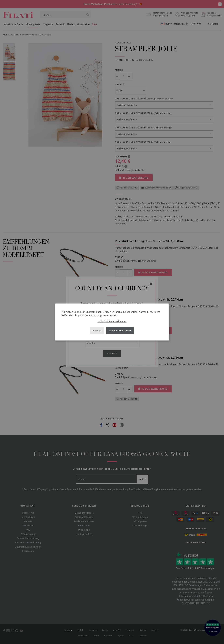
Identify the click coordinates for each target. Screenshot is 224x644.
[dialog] (112, 322)
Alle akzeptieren (120, 330)
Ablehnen (97, 330)
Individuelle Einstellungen (112, 321)
